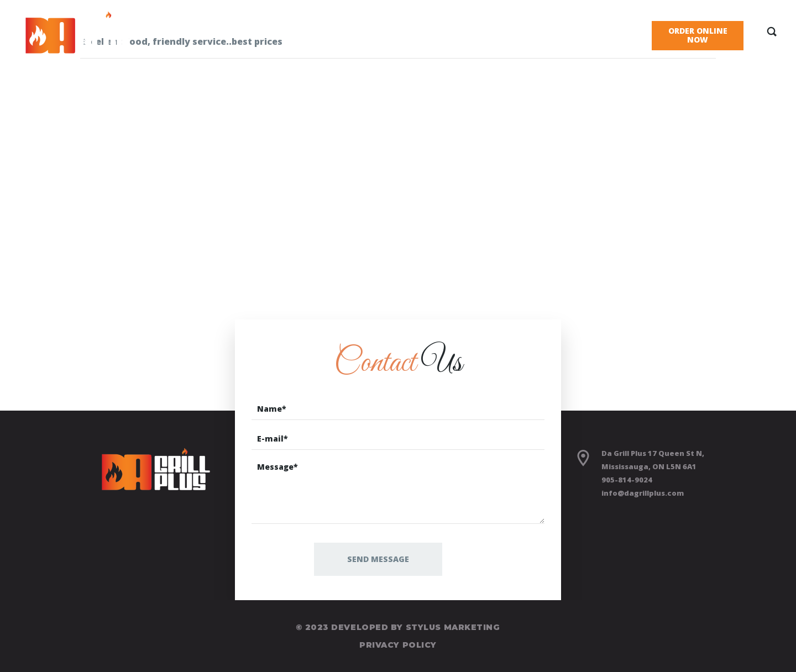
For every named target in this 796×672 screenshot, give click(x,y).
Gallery (518, 31)
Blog (575, 31)
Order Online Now (698, 35)
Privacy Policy (398, 645)
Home (335, 31)
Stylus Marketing (453, 627)
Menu (388, 31)
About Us (451, 31)
